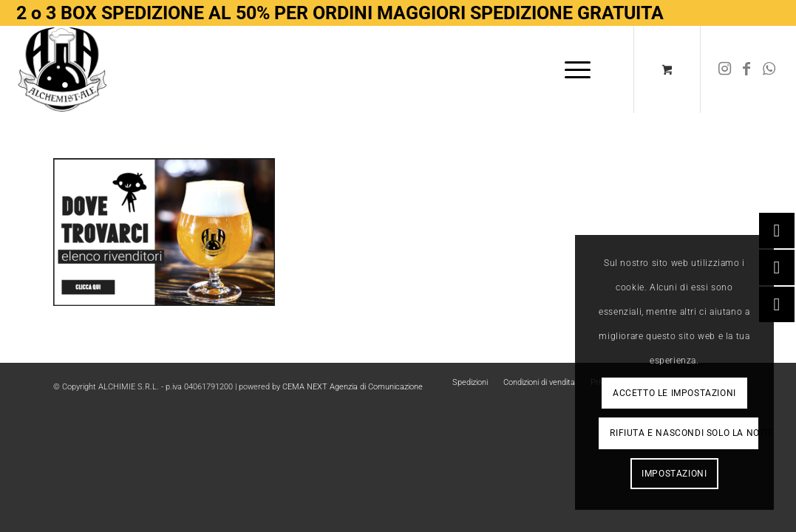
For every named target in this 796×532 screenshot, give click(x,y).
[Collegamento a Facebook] (746, 69)
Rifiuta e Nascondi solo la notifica (684, 433)
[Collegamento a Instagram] (724, 69)
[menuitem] (578, 69)
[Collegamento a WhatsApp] (769, 69)
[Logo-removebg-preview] (63, 69)
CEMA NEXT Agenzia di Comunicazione (353, 387)
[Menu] (573, 69)
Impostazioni (674, 474)
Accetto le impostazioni (674, 393)
